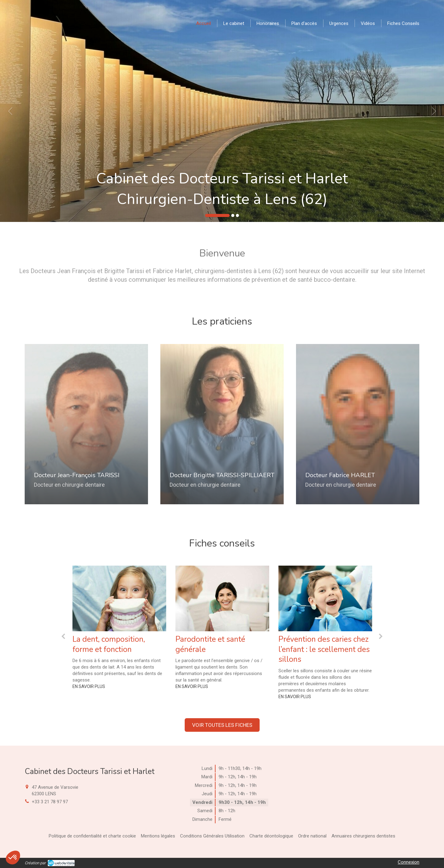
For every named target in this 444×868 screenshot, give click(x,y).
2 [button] (233, 215)
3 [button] (237, 215)
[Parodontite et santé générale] (222, 598)
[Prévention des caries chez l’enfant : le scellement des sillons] (325, 598)
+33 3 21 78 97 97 (50, 802)
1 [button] (217, 215)
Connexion (409, 862)
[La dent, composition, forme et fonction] (119, 598)
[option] (222, 111)
